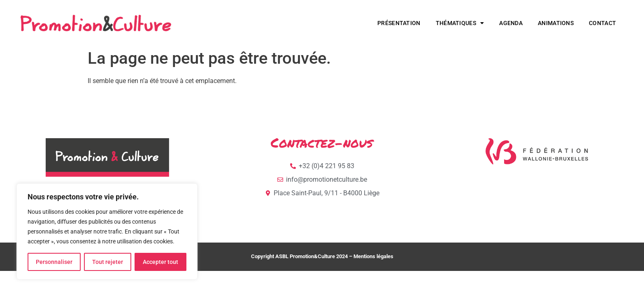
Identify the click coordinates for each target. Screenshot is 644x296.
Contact (602, 23)
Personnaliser (54, 262)
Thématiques (460, 23)
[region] (107, 231)
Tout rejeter (108, 262)
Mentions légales (373, 256)
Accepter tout (160, 262)
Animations (556, 23)
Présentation (399, 23)
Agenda (511, 23)
